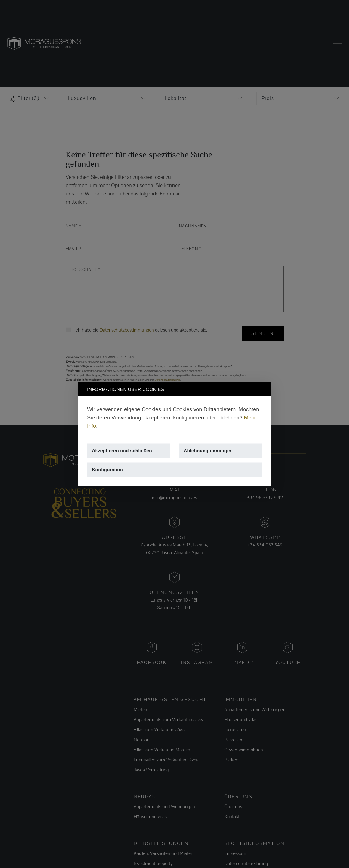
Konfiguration (107, 470)
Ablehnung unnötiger (208, 451)
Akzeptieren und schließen (122, 451)
